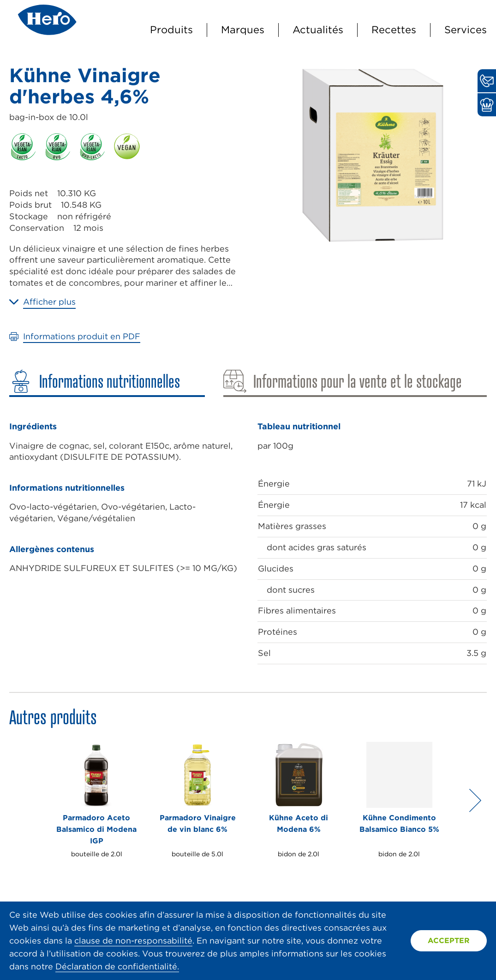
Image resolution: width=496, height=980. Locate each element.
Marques (243, 30)
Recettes (394, 30)
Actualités (318, 30)
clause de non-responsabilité (133, 941)
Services (466, 30)
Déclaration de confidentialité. (117, 966)
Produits (171, 30)
